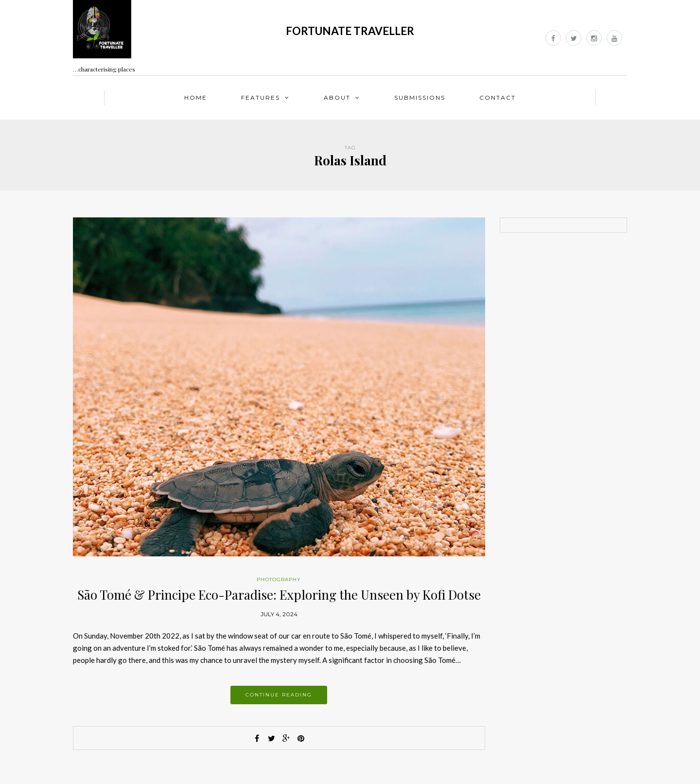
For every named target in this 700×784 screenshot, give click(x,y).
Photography (279, 579)
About (337, 98)
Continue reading (279, 695)
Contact (498, 98)
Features (261, 98)
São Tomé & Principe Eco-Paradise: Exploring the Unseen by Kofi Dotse (279, 595)
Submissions (420, 98)
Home (196, 98)
